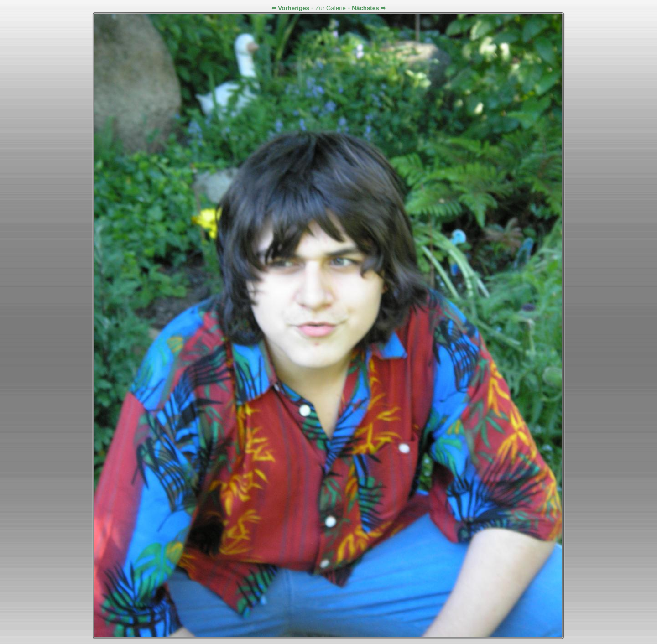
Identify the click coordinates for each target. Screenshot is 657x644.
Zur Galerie (331, 8)
